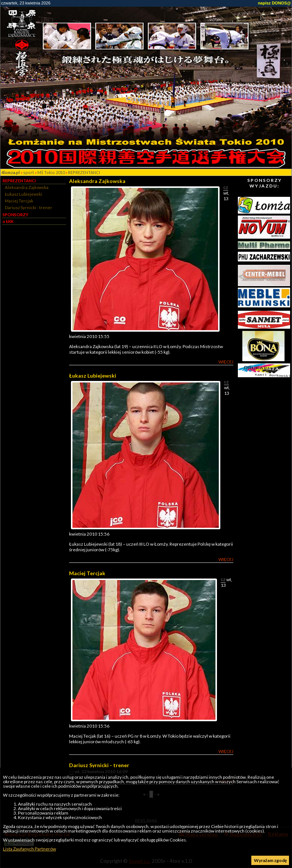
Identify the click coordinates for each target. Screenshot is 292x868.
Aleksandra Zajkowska (27, 187)
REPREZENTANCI (84, 172)
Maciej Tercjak (19, 201)
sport (29, 172)
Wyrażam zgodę (270, 860)
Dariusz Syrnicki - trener (29, 207)
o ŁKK (8, 221)
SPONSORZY (15, 215)
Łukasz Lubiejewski (24, 194)
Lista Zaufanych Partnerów (29, 849)
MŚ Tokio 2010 (51, 172)
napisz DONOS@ (274, 3)
